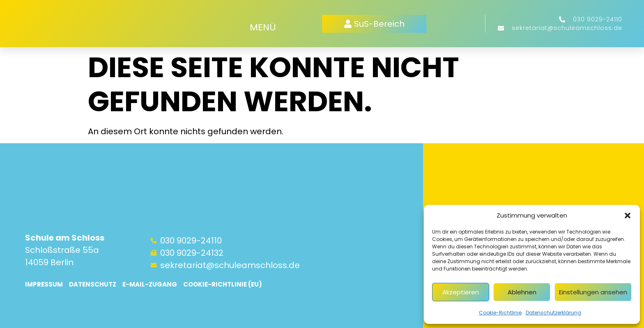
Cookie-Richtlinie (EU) (223, 284)
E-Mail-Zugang (150, 284)
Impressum (44, 284)
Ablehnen (522, 292)
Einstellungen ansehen (593, 292)
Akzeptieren (461, 292)
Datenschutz (93, 284)
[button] (628, 216)
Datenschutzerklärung (553, 313)
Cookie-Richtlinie (500, 313)
